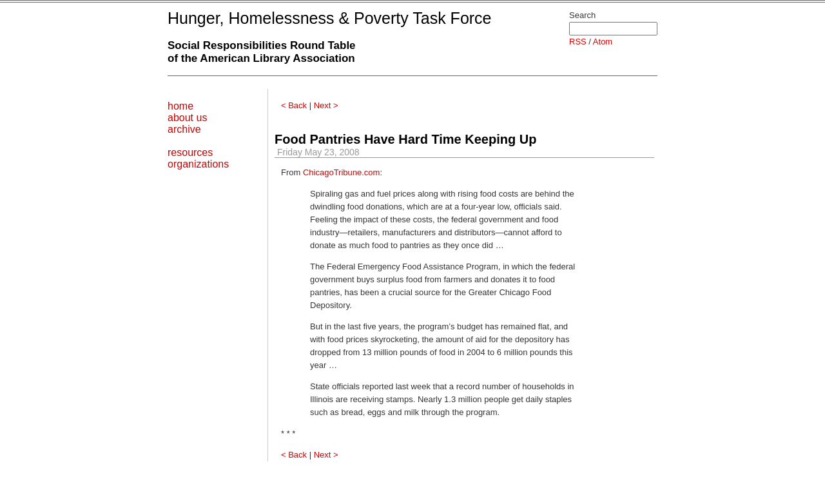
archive (184, 129)
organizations (198, 164)
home (180, 106)
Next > (326, 105)
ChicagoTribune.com (341, 172)
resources (190, 152)
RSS (578, 42)
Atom (603, 42)
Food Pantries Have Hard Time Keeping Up (405, 139)
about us (187, 118)
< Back (294, 105)
